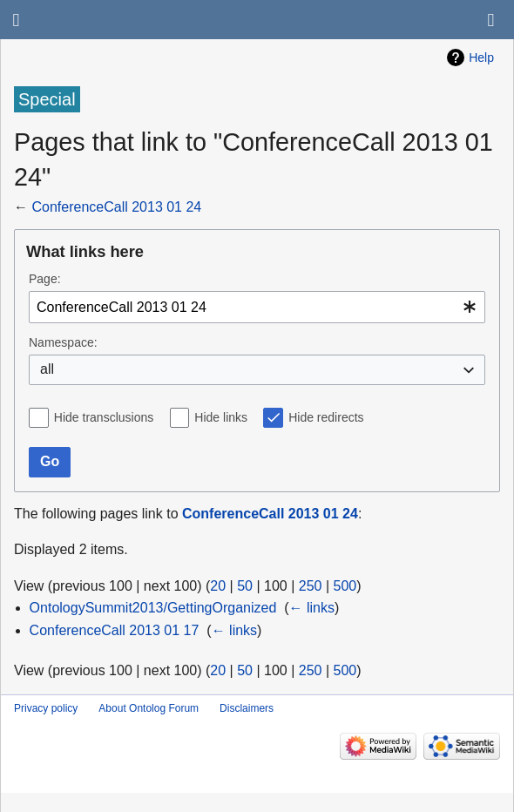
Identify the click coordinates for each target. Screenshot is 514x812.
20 (218, 586)
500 (345, 586)
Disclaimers (247, 708)
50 (245, 586)
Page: (45, 279)
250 (311, 586)
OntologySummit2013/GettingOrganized (153, 608)
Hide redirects (326, 417)
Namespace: (63, 342)
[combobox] (257, 307)
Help (481, 58)
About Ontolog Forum (149, 708)
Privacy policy (46, 708)
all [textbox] (47, 369)
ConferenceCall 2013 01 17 (115, 630)
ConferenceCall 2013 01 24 (116, 207)
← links (312, 608)
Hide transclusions (104, 417)
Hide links (221, 417)
